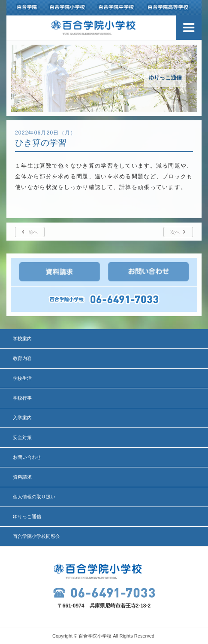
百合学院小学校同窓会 (36, 536)
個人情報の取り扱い (34, 497)
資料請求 (22, 477)
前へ (33, 232)
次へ (175, 232)
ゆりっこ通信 (27, 516)
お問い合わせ (27, 457)
